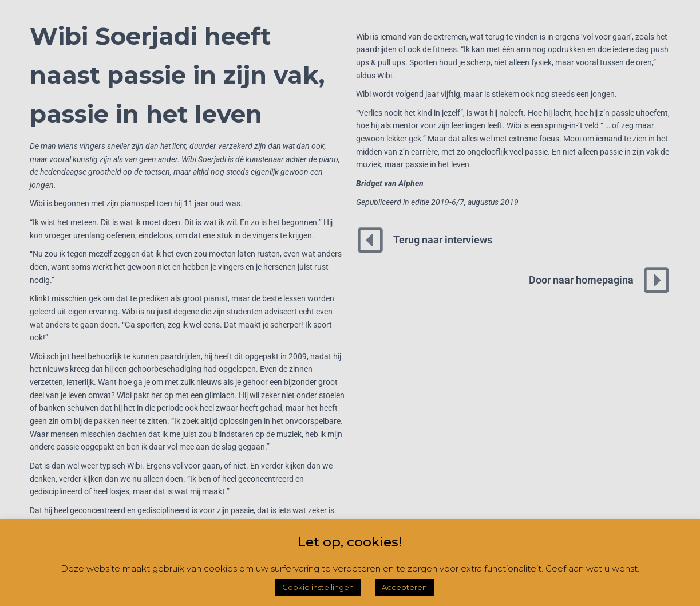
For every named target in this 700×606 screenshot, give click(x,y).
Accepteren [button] (404, 587)
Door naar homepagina (581, 280)
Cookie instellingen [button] (318, 587)
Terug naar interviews (443, 240)
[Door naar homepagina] (657, 280)
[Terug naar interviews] (370, 240)
